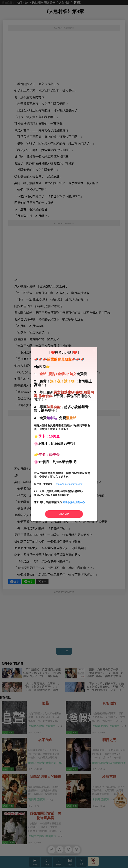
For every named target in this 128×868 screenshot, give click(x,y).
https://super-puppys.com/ (69, 484)
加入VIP (64, 514)
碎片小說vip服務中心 (74, 502)
